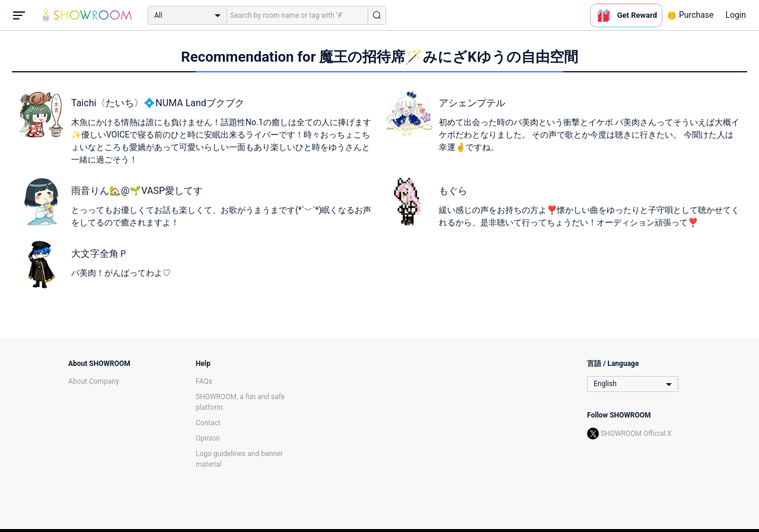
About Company (94, 381)
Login (736, 15)
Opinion (208, 438)
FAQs (204, 381)
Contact (208, 423)
